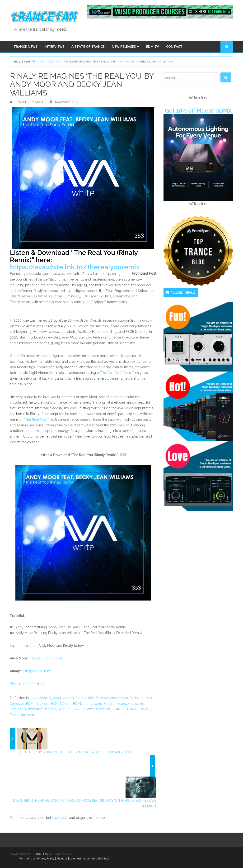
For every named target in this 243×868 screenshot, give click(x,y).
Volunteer (75, 859)
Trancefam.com (22, 715)
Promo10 (103, 709)
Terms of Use (27, 859)
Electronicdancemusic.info (124, 704)
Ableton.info (85, 698)
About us (62, 859)
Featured (17, 709)
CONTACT (174, 46)
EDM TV (153, 46)
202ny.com (38, 698)
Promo (89, 709)
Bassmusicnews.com (112, 698)
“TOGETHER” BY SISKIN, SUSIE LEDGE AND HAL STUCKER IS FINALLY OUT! (74, 752)
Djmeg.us (17, 704)
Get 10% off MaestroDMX (198, 111)
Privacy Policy (46, 859)
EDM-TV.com (61, 704)
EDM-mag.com (38, 704)
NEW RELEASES (125, 46)
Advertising (90, 859)
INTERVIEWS (54, 46)
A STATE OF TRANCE (88, 46)
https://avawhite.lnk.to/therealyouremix (75, 267)
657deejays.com (61, 698)
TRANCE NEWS (25, 46)
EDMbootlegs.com (88, 704)
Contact (104, 859)
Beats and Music (142, 698)
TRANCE (118, 709)
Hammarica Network (41, 709)
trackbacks (60, 818)
